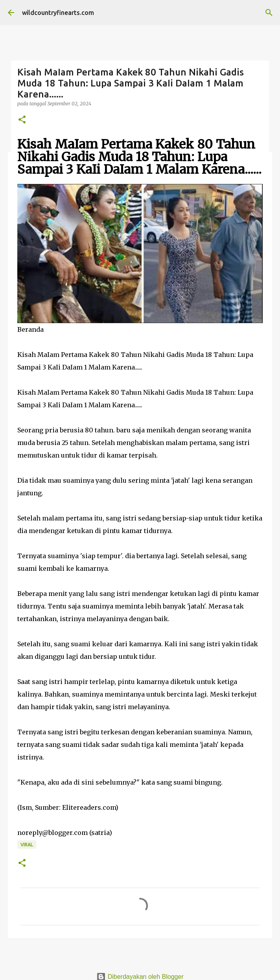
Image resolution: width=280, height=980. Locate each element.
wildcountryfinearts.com (58, 13)
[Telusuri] (269, 13)
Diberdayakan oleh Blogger (140, 977)
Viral (27, 845)
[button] (22, 120)
